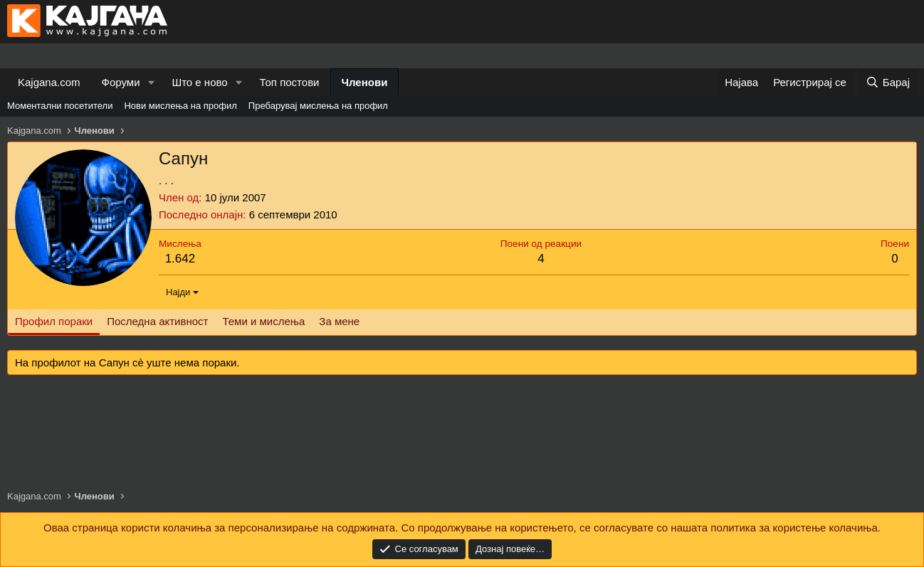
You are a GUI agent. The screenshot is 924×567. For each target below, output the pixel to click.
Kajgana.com (49, 82)
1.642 (180, 259)
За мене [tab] (339, 321)
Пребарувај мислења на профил (318, 106)
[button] (151, 82)
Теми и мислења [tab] (263, 321)
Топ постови (290, 82)
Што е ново (199, 82)
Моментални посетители (60, 106)
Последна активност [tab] (157, 321)
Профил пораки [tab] (54, 321)
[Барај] (888, 82)
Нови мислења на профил (180, 106)
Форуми (121, 82)
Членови (365, 82)
